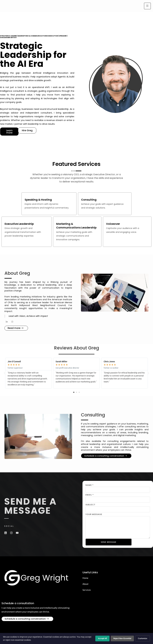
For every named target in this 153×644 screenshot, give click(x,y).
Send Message (109, 543)
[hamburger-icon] (147, 6)
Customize (143, 638)
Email (89, 495)
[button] (74, 393)
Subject (90, 505)
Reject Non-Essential (122, 638)
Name (89, 486)
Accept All (102, 638)
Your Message (94, 515)
